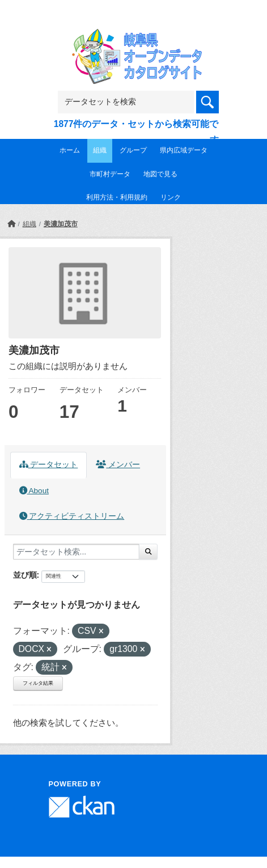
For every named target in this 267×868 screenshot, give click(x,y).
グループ (133, 150)
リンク (171, 197)
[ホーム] (11, 224)
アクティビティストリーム (72, 516)
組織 (100, 150)
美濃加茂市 (61, 224)
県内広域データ (184, 150)
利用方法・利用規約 (117, 197)
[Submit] (148, 552)
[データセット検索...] (76, 552)
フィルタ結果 (38, 683)
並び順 (25, 575)
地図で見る (160, 174)
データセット (49, 465)
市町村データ (110, 174)
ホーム (70, 150)
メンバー (118, 465)
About (34, 491)
